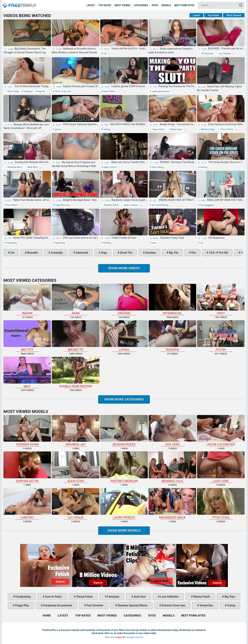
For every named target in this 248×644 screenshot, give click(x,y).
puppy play (22, 605)
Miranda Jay (76, 431)
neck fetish (109, 91)
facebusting (23, 597)
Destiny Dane (111, 205)
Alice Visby (13, 91)
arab (76, 299)
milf (27, 372)
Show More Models (124, 530)
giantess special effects (132, 605)
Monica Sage (208, 129)
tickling (107, 243)
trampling (11, 243)
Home (19, 3)
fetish (221, 336)
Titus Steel (221, 504)
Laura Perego (124, 504)
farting (107, 129)
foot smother (94, 605)
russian (172, 336)
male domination (161, 91)
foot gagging (207, 205)
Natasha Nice (14, 167)
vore (154, 243)
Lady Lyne (221, 467)
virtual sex (206, 605)
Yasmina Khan (27, 431)
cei (105, 53)
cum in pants (53, 597)
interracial (82, 253)
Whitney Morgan (124, 467)
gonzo (58, 129)
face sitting (157, 167)
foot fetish (12, 205)
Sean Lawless (131, 205)
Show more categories (124, 399)
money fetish (201, 597)
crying (231, 605)
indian (27, 299)
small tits (126, 253)
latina (124, 336)
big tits (41, 91)
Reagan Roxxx (124, 431)
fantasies (113, 597)
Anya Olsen (158, 129)
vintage (124, 299)
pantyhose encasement (57, 605)
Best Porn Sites (184, 5)
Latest (91, 5)
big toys (229, 597)
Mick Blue (32, 167)
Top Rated (105, 5)
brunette (32, 253)
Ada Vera (172, 431)
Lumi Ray (27, 504)
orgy (104, 253)
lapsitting (60, 243)
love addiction (169, 597)
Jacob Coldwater (221, 431)
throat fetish (84, 597)
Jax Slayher (224, 53)
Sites (155, 5)
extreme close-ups (173, 605)
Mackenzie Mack (172, 504)
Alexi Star (76, 467)
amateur (28, 91)
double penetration (76, 372)
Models (166, 5)
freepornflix (120, 637)
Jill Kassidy (207, 53)
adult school (110, 167)
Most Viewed (123, 5)
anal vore (139, 597)
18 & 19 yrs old (63, 91)
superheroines (62, 205)
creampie (56, 253)
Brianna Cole (172, 467)
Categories (141, 5)
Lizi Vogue (76, 504)
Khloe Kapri (176, 129)
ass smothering (160, 205)
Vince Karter (227, 129)
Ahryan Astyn (27, 467)
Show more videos (124, 268)
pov (193, 253)
